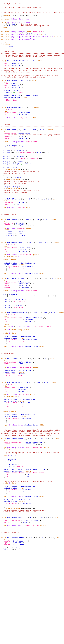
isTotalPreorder (9, 430)
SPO (12, 377)
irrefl (7, 329)
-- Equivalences (7, 61)
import (8, 23)
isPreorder (9, 234)
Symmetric (15, 75)
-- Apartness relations (11, 621)
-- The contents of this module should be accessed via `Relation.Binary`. (32, 15)
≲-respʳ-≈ (7, 184)
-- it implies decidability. (15, 529)
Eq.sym (39, 180)
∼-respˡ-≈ (7, 196)
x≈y (13, 180)
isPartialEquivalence (11, 113)
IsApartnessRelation (15, 627)
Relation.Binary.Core (20, 23)
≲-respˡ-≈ (7, 178)
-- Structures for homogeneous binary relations (21, 9)
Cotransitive (18, 635)
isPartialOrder (10, 287)
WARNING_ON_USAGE (13, 198)
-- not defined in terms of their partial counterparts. (25, 91)
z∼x (16, 186)
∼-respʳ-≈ (7, 206)
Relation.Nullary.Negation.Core (25, 41)
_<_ (28, 323)
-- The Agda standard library (13, 4)
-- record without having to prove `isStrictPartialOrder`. (26, 506)
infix (5, 129)
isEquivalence (10, 134)
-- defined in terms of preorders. (15, 85)
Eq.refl (21, 174)
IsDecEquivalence (14, 127)
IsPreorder (11, 154)
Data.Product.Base (19, 37)
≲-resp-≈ (6, 190)
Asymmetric (13, 341)
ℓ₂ (5, 55)
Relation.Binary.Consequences (24, 45)
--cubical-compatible (20, 19)
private (4, 51)
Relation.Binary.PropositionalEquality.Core (30, 43)
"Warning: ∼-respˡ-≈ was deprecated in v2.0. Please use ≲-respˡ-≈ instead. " (21, 201)
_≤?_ (15, 283)
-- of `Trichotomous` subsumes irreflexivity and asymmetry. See (28, 502)
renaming (8, 267)
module (4, 27)
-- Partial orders (8, 248)
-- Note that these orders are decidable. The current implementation (30, 500)
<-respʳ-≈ (7, 347)
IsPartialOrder (13, 254)
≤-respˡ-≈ (21, 269)
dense (7, 609)
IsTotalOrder (12, 416)
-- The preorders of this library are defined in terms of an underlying (32, 81)
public (34, 140)
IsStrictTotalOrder (15, 510)
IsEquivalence (13, 95)
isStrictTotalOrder (12, 607)
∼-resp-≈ (6, 216)
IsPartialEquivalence (16, 71)
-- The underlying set (28, 29)
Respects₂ (20, 190)
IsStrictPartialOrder (16, 323)
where (5, 33)
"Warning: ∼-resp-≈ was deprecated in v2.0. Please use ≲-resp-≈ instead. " (20, 221)
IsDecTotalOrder (14, 444)
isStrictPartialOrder (13, 367)
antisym (7, 261)
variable (6, 53)
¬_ (46, 41)
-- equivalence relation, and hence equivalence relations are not (29, 83)
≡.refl (14, 109)
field (5, 73)
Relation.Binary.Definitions (23, 47)
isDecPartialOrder (10, 464)
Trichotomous (30, 517)
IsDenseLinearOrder (15, 603)
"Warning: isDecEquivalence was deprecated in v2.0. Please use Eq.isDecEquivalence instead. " (24, 596)
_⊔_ (30, 39)
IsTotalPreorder (14, 230)
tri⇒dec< (13, 543)
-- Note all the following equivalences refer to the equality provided (31, 65)
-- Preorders (6, 148)
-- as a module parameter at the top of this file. (22, 67)
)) (46, 180)
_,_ (47, 37)
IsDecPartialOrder (15, 281)
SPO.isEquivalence (29, 394)
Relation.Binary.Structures (18, 27)
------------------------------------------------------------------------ (32, 2)
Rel (10, 31)
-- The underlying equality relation (34, 31)
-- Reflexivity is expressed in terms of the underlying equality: (32, 160)
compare (7, 517)
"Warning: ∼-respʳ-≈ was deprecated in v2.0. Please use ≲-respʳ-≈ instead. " (21, 211)
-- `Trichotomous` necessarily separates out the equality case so (31, 527)
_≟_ (11, 129)
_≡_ (61, 43)
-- (2, 6)
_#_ (27, 627)
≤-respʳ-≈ (21, 271)
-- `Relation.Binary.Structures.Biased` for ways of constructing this (31, 504)
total (7, 236)
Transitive (16, 77)
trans (7, 77)
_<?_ (15, 363)
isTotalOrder (10, 450)
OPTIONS (7, 19)
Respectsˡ (21, 178)
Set (14, 29)
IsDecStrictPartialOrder (17, 361)
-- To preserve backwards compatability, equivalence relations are (29, 89)
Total (18, 236)
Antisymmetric (22, 261)
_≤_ (22, 254)
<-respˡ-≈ (7, 353)
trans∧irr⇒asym (22, 343)
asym (4, 341)
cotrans (7, 635)
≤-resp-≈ (21, 273)
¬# (5, 642)
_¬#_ (4, 640)
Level (14, 39)
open (3, 23)
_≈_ (5, 31)
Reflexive (15, 99)
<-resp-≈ (8, 333)
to (16, 269)
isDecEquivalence (11, 305)
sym (6, 75)
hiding (7, 297)
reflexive (7, 107)
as (50, 43)
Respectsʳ (21, 184)
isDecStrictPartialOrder (13, 547)
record (4, 71)
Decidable (22, 136)
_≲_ (19, 154)
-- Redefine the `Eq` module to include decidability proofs (28, 561)
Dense (25, 609)
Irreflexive (23, 329)
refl (6, 99)
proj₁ (36, 37)
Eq (10, 168)
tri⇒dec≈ (12, 537)
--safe (32, 19)
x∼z (16, 180)
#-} (37, 19)
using (29, 37)
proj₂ (42, 37)
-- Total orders (7, 410)
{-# (2, 19)
